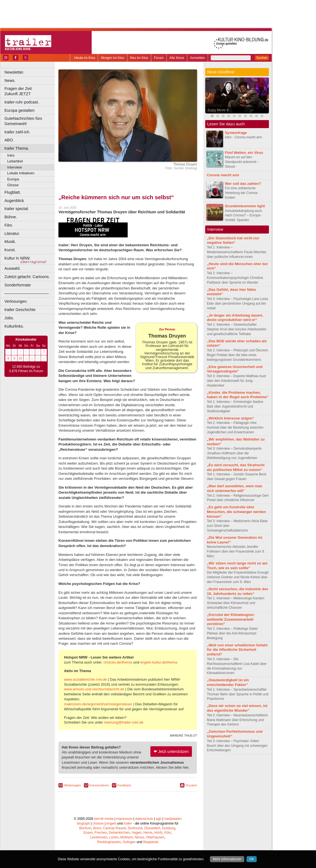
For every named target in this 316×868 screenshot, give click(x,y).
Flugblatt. (13, 192)
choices (98, 823)
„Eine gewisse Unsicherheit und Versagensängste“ (235, 369)
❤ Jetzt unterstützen (171, 752)
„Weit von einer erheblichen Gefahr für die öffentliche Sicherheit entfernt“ (237, 650)
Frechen (101, 833)
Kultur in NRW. (17, 258)
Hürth (158, 833)
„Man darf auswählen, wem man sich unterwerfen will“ (235, 488)
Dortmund (135, 828)
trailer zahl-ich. (17, 132)
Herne (148, 833)
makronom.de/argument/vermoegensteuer (98, 704)
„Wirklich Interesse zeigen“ (231, 418)
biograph (83, 823)
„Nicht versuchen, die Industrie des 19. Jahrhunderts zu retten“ (237, 591)
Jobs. (9, 318)
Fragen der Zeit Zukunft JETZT (30, 91)
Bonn (97, 828)
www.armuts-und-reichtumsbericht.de (94, 689)
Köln (168, 833)
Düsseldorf (152, 828)
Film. (9, 225)
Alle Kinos (177, 58)
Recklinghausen (109, 842)
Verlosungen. (16, 301)
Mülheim (126, 837)
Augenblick (14, 201)
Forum (159, 58)
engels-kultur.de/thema (159, 662)
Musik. (10, 242)
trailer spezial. (17, 209)
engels (111, 823)
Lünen (114, 837)
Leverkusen (99, 837)
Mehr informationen (227, 859)
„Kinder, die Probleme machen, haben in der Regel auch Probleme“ (238, 395)
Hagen (137, 833)
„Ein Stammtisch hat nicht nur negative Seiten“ (233, 240)
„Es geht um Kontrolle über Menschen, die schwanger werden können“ (236, 512)
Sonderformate (18, 285)
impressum (124, 819)
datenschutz (144, 819)
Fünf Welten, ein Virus (244, 153)
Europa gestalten (20, 110)
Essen (88, 833)
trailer (128, 823)
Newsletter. (14, 72)
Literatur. (12, 234)
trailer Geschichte (20, 310)
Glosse (13, 185)
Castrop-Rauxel (114, 828)
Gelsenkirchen (119, 833)
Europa (13, 179)
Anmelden (197, 58)
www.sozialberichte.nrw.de (85, 679)
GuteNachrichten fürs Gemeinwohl (23, 121)
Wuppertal (151, 842)
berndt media (104, 819)
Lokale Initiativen (21, 173)
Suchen (262, 58)
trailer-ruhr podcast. (22, 102)
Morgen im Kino (112, 58)
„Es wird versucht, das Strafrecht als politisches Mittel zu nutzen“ (236, 467)
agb (159, 819)
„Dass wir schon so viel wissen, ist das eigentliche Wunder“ (237, 708)
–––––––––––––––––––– (27, 293)
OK (252, 859)
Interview (15, 167)
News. (10, 81)
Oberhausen (155, 837)
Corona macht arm (223, 175)
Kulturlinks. (14, 326)
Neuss (139, 837)
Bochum (85, 828)
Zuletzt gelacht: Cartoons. (27, 277)
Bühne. (11, 217)
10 (20, 358)
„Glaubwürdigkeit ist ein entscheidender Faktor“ (228, 682)
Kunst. (10, 250)
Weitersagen (73, 785)
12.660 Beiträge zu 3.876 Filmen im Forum (26, 369)
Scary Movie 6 (218, 110)
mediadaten (173, 819)
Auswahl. (12, 268)
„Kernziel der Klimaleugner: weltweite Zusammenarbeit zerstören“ (231, 619)
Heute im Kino (85, 58)
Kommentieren (99, 785)
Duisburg (169, 828)
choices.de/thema (118, 662)
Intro (11, 155)
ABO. (9, 140)
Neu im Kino (139, 58)
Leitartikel (15, 161)
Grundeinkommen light (245, 206)
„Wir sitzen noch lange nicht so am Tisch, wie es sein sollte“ (237, 566)
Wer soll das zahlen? (243, 184)
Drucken (191, 785)
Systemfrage (236, 133)
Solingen (129, 842)
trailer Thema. (17, 148)
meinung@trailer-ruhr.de (124, 722)
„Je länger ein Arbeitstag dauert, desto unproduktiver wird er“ (235, 318)
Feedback (124, 785)
